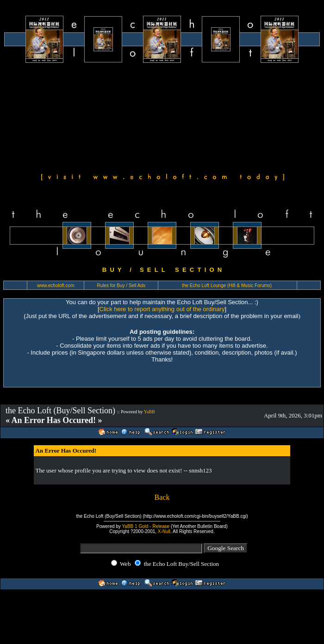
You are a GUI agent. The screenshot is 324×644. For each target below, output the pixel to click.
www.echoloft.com (56, 285)
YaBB (150, 412)
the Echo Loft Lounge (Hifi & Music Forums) (227, 285)
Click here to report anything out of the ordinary (162, 309)
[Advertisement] (87, 117)
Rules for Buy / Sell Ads (121, 285)
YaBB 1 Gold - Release (146, 526)
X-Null (164, 531)
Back (162, 497)
